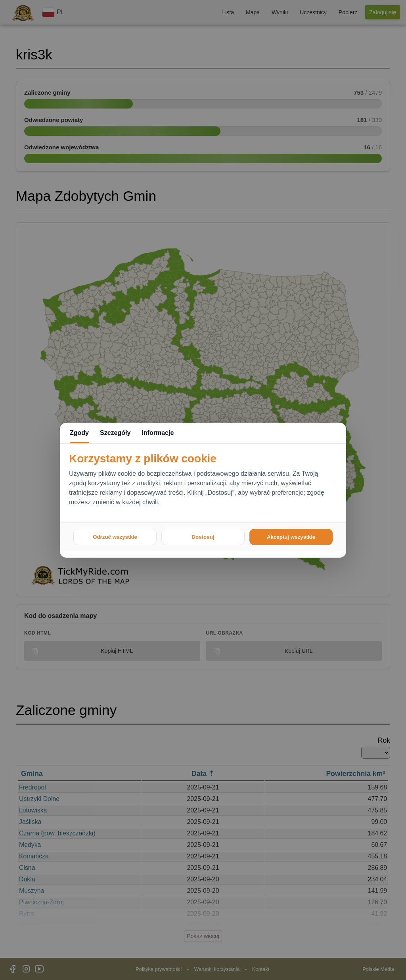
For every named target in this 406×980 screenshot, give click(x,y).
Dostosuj (203, 537)
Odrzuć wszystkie (115, 537)
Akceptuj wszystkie (291, 537)
